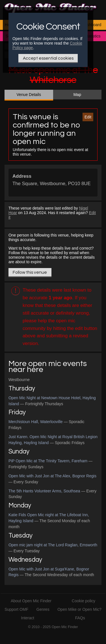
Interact (28, 618)
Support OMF (16, 609)
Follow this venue (30, 272)
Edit (88, 117)
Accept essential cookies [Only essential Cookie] (48, 58)
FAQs (80, 618)
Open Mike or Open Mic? (79, 609)
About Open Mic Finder (31, 601)
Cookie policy (84, 601)
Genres (43, 609)
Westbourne (19, 380)
